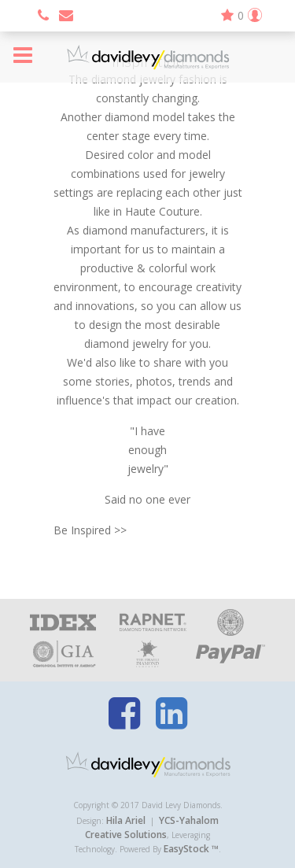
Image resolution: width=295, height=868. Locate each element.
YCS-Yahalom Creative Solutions (152, 827)
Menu (23, 55)
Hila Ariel (126, 820)
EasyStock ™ (191, 849)
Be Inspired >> (90, 530)
